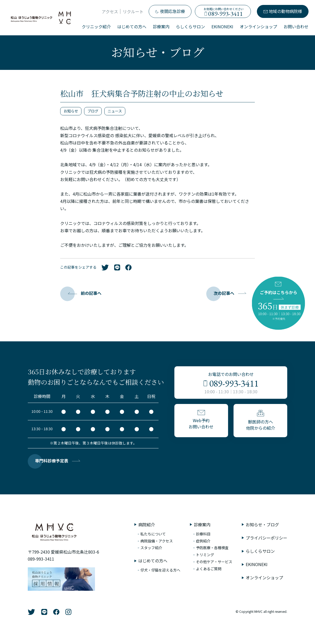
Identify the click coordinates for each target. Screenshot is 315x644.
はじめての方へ (132, 26)
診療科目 (203, 534)
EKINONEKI (222, 26)
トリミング (205, 555)
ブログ (93, 111)
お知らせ (71, 111)
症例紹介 (203, 541)
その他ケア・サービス (214, 562)
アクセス (110, 11)
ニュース (115, 111)
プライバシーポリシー (266, 538)
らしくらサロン (190, 26)
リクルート (133, 11)
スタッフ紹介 (151, 548)
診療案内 (161, 26)
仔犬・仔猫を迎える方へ (160, 570)
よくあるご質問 (209, 569)
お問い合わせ (296, 26)
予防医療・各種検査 (212, 548)
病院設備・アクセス (157, 541)
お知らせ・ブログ (262, 525)
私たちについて (153, 534)
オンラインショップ (258, 26)
